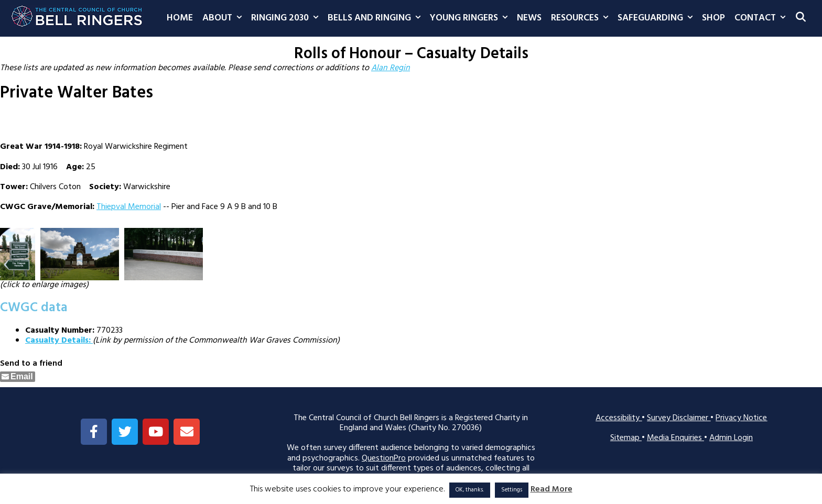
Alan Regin (391, 68)
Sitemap (626, 438)
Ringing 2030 (287, 18)
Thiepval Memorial (129, 207)
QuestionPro (384, 458)
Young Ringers (471, 18)
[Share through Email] (18, 377)
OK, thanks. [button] (470, 490)
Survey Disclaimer (679, 418)
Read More (551, 490)
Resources (582, 18)
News (529, 18)
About (224, 18)
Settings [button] (512, 490)
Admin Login (731, 438)
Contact (762, 18)
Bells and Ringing (376, 18)
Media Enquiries (675, 438)
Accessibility (619, 418)
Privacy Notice (741, 418)
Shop (713, 18)
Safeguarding (657, 18)
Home (180, 18)
